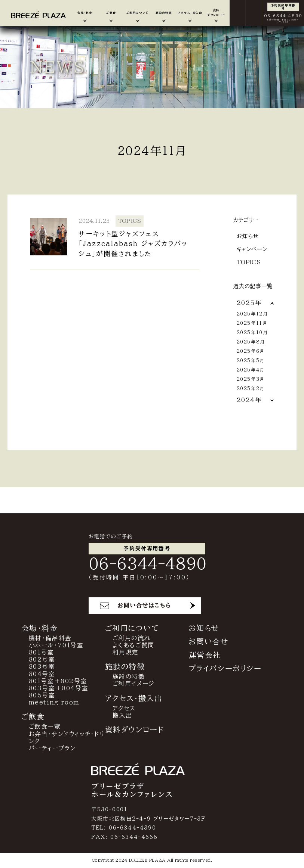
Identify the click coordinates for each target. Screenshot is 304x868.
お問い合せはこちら (144, 606)
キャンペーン (252, 249)
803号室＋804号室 (59, 689)
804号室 (42, 674)
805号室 (42, 696)
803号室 (42, 667)
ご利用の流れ (132, 638)
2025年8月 (251, 342)
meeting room (54, 703)
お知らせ (248, 236)
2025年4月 (251, 370)
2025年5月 (251, 360)
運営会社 (205, 655)
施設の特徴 (129, 677)
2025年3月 (251, 379)
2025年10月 (252, 332)
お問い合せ (209, 642)
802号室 (42, 660)
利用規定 (126, 653)
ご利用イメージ (134, 684)
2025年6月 (251, 351)
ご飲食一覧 (45, 727)
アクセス (124, 709)
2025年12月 (252, 314)
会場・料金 (40, 628)
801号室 (42, 653)
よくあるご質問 (133, 645)
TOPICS (249, 262)
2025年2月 (251, 388)
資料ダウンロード (135, 730)
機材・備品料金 (50, 638)
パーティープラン (53, 749)
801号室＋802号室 (58, 681)
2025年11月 (252, 323)
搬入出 (122, 716)
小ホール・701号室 (56, 645)
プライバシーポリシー (225, 669)
